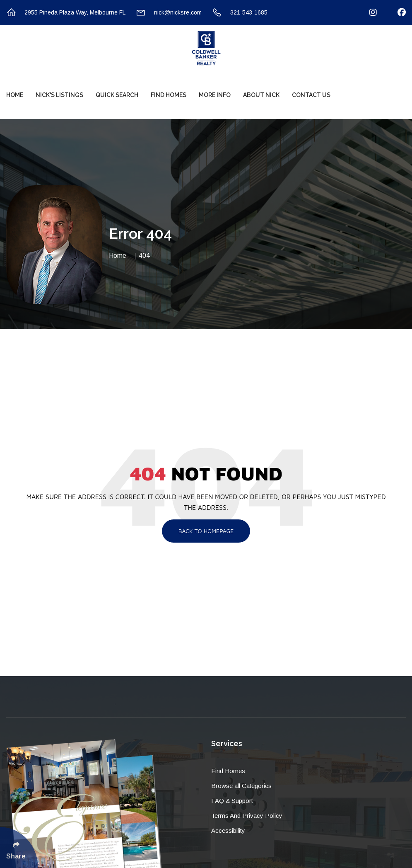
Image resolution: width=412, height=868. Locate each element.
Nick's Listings (59, 95)
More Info (215, 95)
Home (15, 95)
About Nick (261, 95)
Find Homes (169, 95)
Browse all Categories (241, 786)
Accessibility (228, 830)
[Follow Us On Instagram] (368, 13)
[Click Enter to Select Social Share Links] (19, 847)
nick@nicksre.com (169, 13)
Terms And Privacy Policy (247, 816)
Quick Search (117, 95)
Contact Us (311, 95)
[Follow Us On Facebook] (396, 13)
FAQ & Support (232, 801)
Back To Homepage (206, 531)
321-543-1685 (240, 13)
